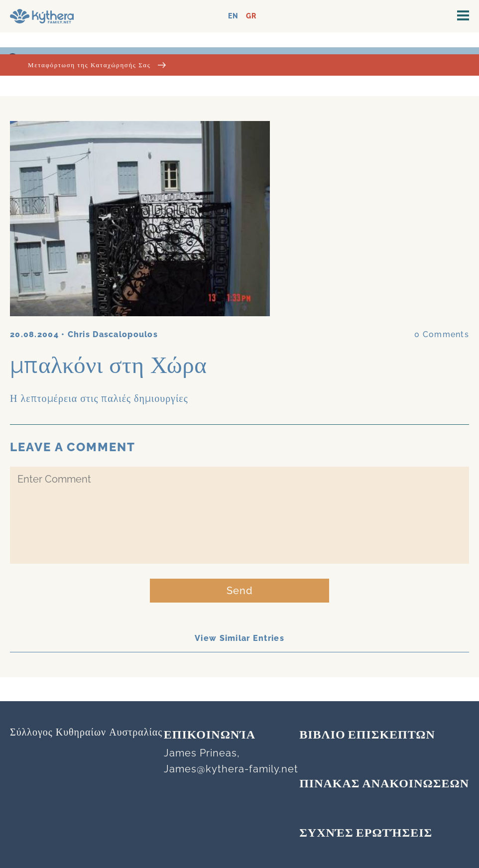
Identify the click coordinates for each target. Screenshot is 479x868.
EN (233, 16)
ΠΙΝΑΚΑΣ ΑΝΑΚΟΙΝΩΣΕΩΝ (384, 784)
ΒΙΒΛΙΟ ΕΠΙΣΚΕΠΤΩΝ (367, 736)
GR (251, 16)
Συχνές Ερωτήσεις (366, 834)
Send (240, 591)
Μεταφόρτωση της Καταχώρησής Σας (97, 65)
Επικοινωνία (210, 736)
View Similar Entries (239, 638)
